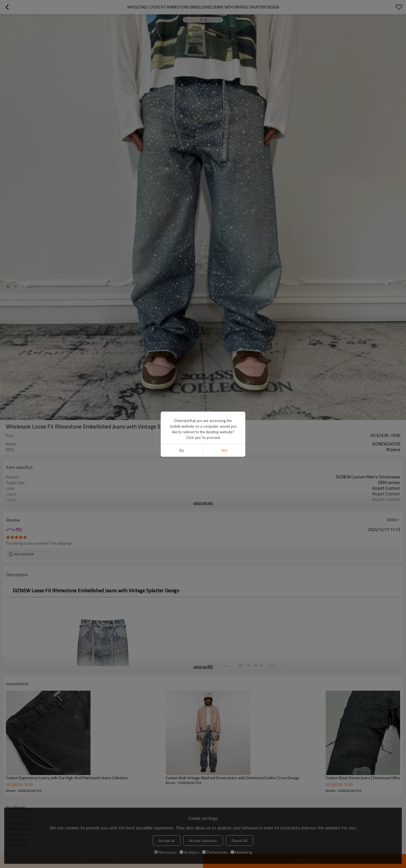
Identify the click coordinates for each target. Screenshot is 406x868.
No (182, 450)
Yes (224, 450)
